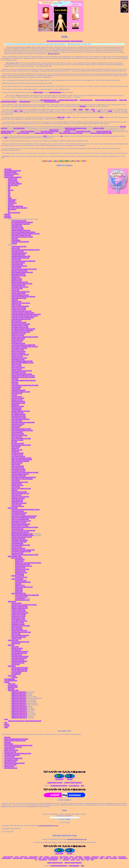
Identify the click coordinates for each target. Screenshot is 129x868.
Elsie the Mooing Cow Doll (19, 669)
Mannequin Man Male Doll (19, 661)
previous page (59, 779)
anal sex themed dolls (14, 213)
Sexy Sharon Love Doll (18, 456)
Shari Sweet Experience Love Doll (21, 458)
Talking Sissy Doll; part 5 (19, 698)
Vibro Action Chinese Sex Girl (20, 493)
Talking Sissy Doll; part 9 (19, 705)
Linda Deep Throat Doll (18, 390)
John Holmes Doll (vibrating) (20, 656)
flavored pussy (12, 209)
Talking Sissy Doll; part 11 (19, 708)
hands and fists (95, 857)
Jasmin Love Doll (17, 366)
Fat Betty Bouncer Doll (18, 339)
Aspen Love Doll (16, 268)
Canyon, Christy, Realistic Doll (20, 292)
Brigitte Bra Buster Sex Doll (20, 282)
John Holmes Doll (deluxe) (19, 658)
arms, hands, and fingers (15, 184)
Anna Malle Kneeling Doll (19, 253)
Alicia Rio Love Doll (18, 251)
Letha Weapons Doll (17, 543)
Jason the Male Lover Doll (19, 653)
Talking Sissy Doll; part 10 (19, 706)
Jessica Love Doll (17, 369)
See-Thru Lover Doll (17, 453)
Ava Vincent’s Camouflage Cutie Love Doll (24, 269)
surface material (12, 180)
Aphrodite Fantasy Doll (7, 131)
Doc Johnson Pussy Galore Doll (21, 224)
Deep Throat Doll (17, 321)
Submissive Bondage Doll (104, 131)
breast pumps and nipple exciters (50, 858)
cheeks (10, 198)
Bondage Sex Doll (17, 279)
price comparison (74, 786)
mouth (81, 109)
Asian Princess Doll (17, 264)
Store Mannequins (10, 679)
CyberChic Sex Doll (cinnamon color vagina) (25, 316)
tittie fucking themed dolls (15, 206)
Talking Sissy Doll (13, 690)
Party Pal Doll (16, 664)
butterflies (47, 857)
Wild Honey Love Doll (18, 498)
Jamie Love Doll (16, 364)
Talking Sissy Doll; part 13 (19, 711)
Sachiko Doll (15, 451)
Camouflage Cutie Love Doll (20, 287)
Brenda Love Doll (17, 280)
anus (75, 109)
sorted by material (33, 857)
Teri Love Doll (16, 487)
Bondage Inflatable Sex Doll (20, 608)
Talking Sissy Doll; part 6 (19, 700)
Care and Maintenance (11, 681)
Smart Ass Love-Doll (86, 100)
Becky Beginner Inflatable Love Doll (22, 272)
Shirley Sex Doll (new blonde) (20, 461)
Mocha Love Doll (17, 408)
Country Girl (12, 684)
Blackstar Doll (16, 277)
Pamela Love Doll (17, 426)
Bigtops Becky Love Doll (19, 276)
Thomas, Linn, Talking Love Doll (21, 489)
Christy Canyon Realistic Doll (20, 306)
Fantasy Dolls (12, 676)
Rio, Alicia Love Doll (18, 443)
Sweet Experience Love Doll (20, 482)
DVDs (78, 860)
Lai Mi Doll (15, 379)
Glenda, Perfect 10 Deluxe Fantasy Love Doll (25, 347)
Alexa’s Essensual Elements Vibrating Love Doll (25, 234)
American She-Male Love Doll (20, 642)
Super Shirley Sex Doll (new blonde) (22, 479)
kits (36, 860)
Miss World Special (19, 128)
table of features (9, 176)
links (6, 723)
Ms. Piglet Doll (16, 674)
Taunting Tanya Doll (17, 485)
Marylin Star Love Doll (18, 401)
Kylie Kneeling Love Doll (52, 102)
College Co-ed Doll (98, 128)
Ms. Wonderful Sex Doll (18, 414)
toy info (17, 857)
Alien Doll (15, 677)
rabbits (41, 857)
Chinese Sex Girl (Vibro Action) (21, 303)
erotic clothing (114, 858)
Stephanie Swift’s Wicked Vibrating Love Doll (25, 472)
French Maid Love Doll (18, 343)
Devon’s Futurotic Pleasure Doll (21, 324)
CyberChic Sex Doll (17, 227)
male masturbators (53, 860)
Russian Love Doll (17, 450)
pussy (87, 109)
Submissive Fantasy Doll (19, 476)
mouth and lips (12, 200)
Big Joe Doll (15, 647)
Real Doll (67, 41)
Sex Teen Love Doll (17, 455)
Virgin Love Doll (16, 495)
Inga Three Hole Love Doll (19, 358)
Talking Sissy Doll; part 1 (19, 692)
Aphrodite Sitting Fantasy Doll (20, 258)
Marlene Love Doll (17, 400)
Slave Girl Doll (16, 464)
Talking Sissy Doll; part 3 (19, 695)
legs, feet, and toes (13, 185)
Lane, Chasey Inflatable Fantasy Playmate (24, 380)
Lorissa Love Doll (71, 130)
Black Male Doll (20, 560)
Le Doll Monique (16, 387)
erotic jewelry (67, 858)
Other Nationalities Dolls (19, 593)
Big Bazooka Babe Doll (18, 274)
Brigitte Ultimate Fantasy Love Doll (22, 284)
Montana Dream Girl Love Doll (21, 411)
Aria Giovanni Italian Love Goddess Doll (23, 261)
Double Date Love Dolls (18, 334)
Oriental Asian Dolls (17, 579)
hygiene (107, 858)
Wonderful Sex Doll (17, 502)
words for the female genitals (33, 721)
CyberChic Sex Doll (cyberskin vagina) (23, 313)
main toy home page (8, 857)
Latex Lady (67, 131)
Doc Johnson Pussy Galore (48, 100)
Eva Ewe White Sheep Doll (19, 671)
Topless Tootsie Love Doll (19, 492)
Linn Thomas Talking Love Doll (21, 392)
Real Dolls (83, 106)
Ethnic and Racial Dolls (15, 556)
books (88, 860)
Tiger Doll (14, 490)
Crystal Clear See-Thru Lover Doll (21, 311)
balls (61, 858)
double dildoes (79, 857)
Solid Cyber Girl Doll (18, 468)
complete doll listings (76, 41)
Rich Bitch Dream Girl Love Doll (21, 445)
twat (21, 111)
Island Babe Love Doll (18, 360)
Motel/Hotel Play (13, 687)
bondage (81, 858)
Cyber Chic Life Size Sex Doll (49, 131)
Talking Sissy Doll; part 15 (19, 714)
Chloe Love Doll (16, 305)
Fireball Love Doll (17, 342)
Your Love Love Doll (18, 506)
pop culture (8, 216)
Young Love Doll (16, 505)
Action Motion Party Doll (19, 247)
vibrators (102, 857)
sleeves (115, 857)
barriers (101, 858)
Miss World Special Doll (19, 416)
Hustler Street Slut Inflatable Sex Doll (76, 128)
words (6, 719)
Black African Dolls (17, 558)
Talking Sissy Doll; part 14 (19, 713)
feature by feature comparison (13, 177)
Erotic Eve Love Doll (18, 335)
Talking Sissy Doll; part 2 (19, 694)
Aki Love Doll (16, 248)
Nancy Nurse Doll (17, 421)
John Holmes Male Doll (18, 539)
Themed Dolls (12, 602)
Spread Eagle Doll (25, 102)
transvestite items (123, 858)
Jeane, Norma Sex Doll (18, 368)
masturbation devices (55, 92)
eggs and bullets (122, 857)
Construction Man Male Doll (20, 613)
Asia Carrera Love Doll (18, 263)
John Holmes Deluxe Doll (19, 542)
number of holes (13, 179)
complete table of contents (55, 783)
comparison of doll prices (12, 174)
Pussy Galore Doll (17, 437)
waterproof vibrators (17, 858)
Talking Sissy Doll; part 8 (19, 703)
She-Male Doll (16, 643)
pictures (7, 724)
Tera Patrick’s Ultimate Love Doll (21, 235)
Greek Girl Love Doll (18, 350)
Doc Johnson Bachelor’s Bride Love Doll (23, 329)
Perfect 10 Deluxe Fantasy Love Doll (106, 100)
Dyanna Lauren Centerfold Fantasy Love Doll (25, 337)
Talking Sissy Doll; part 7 (19, 702)
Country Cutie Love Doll (19, 309)
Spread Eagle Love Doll (18, 469)
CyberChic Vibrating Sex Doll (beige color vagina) (26, 314)
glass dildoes (87, 857)
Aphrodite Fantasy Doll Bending (44, 133)
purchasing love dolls (10, 172)
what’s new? (8, 169)
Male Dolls (11, 645)
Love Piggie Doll (16, 673)
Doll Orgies (11, 689)
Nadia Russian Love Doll (19, 418)
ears (9, 195)
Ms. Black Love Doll (18, 413)
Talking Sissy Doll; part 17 (19, 718)
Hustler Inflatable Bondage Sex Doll (22, 361)
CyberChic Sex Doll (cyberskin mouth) (23, 318)
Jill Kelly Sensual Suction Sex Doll (22, 371)
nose (9, 197)
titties (93, 109)
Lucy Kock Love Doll (18, 398)
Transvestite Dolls (13, 640)
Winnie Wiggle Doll (17, 500)
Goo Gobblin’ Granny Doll (19, 348)
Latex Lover (15, 384)
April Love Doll (16, 259)
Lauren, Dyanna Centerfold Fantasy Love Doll (25, 385)
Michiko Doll (15, 405)
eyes (9, 193)
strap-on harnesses (64, 857)
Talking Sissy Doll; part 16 (19, 716)
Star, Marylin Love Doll (18, 471)
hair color (11, 190)
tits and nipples (12, 203)
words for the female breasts (16, 721)
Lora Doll (14, 395)
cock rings (75, 858)
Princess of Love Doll (18, 434)
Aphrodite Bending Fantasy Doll (68, 100)
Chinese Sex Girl (54, 130)
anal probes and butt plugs (30, 858)
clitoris (101, 117)
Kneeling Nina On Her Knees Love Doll (23, 376)
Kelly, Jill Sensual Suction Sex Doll (22, 374)
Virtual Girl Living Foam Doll (55, 41)
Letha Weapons (16, 240)
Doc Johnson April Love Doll (20, 327)
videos (83, 860)
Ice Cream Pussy (13, 685)
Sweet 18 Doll (16, 481)
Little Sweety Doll (17, 393)
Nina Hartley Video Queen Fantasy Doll (23, 422)
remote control (54, 857)
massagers (109, 857)
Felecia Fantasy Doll (17, 340)
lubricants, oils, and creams (91, 858)
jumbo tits (11, 205)
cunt (99, 111)
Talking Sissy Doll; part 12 (19, 710)
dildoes (72, 857)
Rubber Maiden (16, 447)
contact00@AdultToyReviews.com (48, 826)
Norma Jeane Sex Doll (18, 424)
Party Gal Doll (16, 427)
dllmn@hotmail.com (54, 54)
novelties (73, 860)
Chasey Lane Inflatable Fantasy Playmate (71, 133)
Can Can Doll (15, 290)
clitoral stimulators (6, 858)
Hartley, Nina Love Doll (18, 351)
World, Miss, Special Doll (19, 503)
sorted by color (24, 857)
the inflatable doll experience (13, 171)
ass (94, 111)
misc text (7, 726)
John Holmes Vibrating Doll (20, 540)
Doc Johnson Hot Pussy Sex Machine (22, 222)
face (9, 192)
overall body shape (13, 182)
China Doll (15, 300)
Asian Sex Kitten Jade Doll (19, 266)
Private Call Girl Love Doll (19, 435)
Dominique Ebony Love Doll (20, 326)
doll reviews (8, 218)
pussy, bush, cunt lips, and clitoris (18, 208)
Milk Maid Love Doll (18, 406)
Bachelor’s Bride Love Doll (19, 271)
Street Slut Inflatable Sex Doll (20, 474)
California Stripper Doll (18, 285)
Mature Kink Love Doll (18, 403)
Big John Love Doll (17, 648)
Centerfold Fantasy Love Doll (20, 295)
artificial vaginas (38, 92)
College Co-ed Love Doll (19, 308)
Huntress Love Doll (17, 356)
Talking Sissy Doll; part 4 (19, 697)
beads (40, 858)
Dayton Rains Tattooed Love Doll (21, 319)
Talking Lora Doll (17, 484)
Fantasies (7, 682)
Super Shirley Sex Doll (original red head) (24, 477)
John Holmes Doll (17, 655)
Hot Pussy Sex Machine (27, 131)
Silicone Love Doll (17, 463)
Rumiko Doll (15, 448)
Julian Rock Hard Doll (18, 660)
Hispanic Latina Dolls (18, 576)
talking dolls (11, 201)
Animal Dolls (12, 666)
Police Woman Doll (17, 432)
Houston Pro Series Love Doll (20, 355)
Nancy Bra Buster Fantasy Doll (20, 419)
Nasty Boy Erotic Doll (18, 663)
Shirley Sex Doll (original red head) (22, 460)
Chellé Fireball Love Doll (19, 298)
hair (9, 188)
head (9, 187)
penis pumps (66, 860)
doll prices (7, 214)
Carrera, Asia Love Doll (18, 293)
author (6, 727)
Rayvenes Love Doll (17, 440)
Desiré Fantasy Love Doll (19, 322)
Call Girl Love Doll (17, 289)
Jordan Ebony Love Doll (19, 372)
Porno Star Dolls (13, 508)
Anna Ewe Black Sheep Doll (20, 668)
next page (70, 779)
